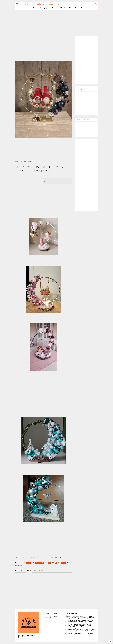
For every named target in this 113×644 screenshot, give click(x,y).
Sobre (56, 616)
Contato (56, 614)
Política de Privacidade (48, 617)
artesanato (23, 162)
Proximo (70, 557)
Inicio (18, 8)
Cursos (35, 8)
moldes (30, 162)
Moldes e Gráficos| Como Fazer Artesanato (42, 4)
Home (16, 162)
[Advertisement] (56, 23)
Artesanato (27, 8)
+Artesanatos (84, 8)
